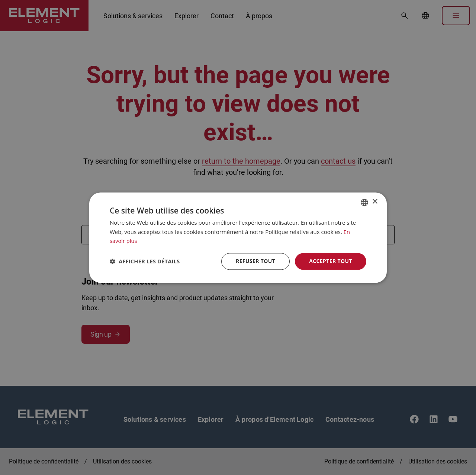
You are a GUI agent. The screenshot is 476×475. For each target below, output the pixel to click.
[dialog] (238, 238)
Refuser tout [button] (255, 261)
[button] (145, 261)
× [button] (375, 202)
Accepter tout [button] (331, 261)
